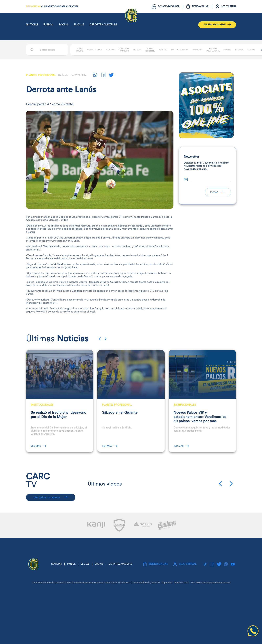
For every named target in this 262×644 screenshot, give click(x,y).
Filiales (137, 50)
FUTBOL (48, 25)
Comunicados (95, 50)
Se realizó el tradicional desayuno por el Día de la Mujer (58, 415)
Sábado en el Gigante (120, 413)
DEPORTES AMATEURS (103, 25)
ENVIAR (217, 192)
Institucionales (180, 50)
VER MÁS (38, 446)
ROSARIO (169, 6)
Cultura (111, 50)
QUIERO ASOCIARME (217, 25)
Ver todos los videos (51, 497)
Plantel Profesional (41, 75)
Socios (251, 50)
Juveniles (197, 50)
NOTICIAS (32, 25)
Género (163, 50)
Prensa (228, 50)
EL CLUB (79, 25)
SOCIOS (64, 25)
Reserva (239, 50)
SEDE (229, 6)
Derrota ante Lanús (61, 90)
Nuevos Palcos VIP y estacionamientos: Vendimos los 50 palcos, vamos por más (200, 417)
